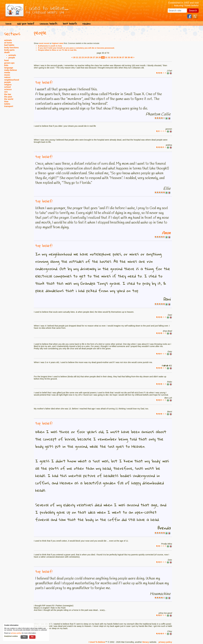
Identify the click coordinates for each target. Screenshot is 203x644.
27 (94, 57)
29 (100, 57)
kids (6, 65)
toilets (7, 104)
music (7, 75)
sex (6, 92)
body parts (9, 50)
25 (88, 57)
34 (115, 57)
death (7, 52)
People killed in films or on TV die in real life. (57, 50)
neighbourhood (12, 80)
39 (129, 57)
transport (9, 106)
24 (86, 57)
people (12, 58)
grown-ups (9, 63)
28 (97, 57)
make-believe (11, 70)
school (7, 87)
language (9, 68)
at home (8, 43)
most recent (44, 43)
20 (74, 57)
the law (8, 94)
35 (117, 57)
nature (7, 77)
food (6, 60)
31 (106, 57)
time (6, 101)
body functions (11, 48)
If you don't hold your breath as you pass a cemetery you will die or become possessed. (76, 48)
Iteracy (146, 642)
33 (112, 57)
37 (123, 57)
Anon (166, 233)
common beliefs (48, 24)
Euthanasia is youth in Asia (50, 46)
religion (8, 85)
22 (80, 57)
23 (83, 57)
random (87, 24)
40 (132, 57)
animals (8, 40)
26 (91, 57)
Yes (24, 637)
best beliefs (70, 24)
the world (9, 99)
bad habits (9, 45)
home (9, 24)
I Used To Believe (97, 642)
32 (109, 57)
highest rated (58, 43)
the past (8, 97)
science (8, 89)
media (7, 72)
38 (126, 57)
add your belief (26, 24)
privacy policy (165, 642)
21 (77, 57)
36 (120, 57)
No (32, 637)
